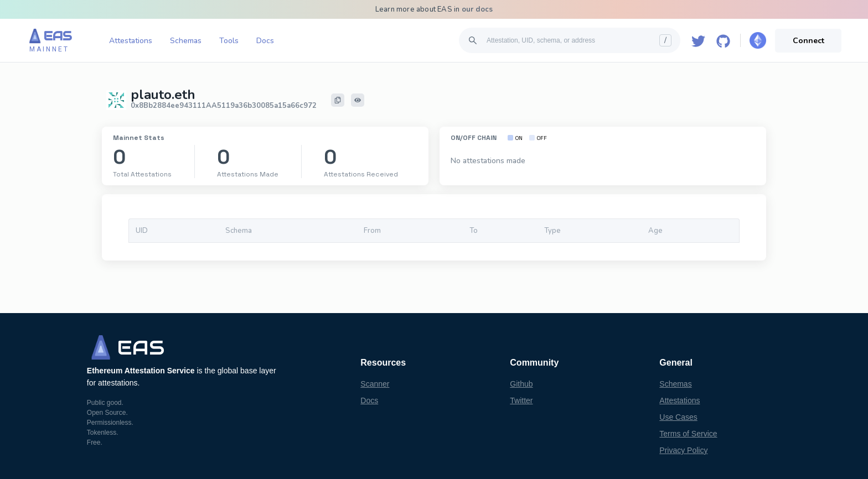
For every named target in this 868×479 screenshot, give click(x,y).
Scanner (375, 384)
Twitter (521, 400)
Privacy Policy (683, 450)
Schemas (186, 41)
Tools (229, 41)
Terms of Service (688, 434)
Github (521, 384)
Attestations (131, 41)
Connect (808, 41)
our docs (477, 9)
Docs (265, 41)
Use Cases (678, 417)
